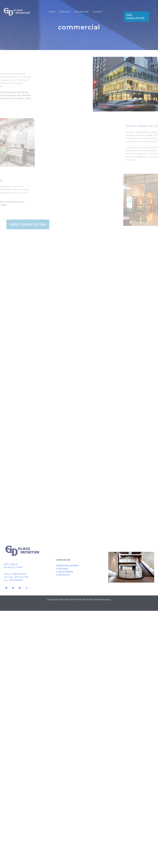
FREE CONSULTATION (135, 17)
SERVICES (65, 12)
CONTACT (98, 12)
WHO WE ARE (81, 12)
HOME (52, 12)
